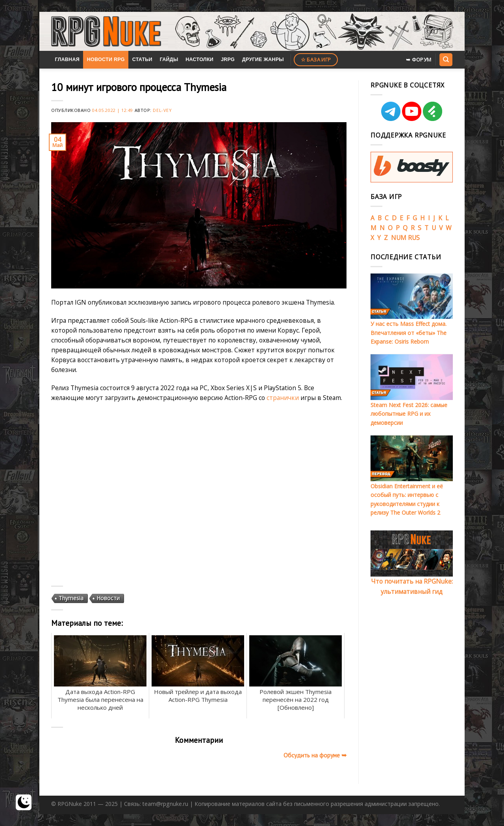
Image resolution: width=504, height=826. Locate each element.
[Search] (446, 60)
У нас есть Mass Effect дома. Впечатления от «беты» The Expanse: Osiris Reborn (409, 333)
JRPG (228, 60)
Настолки (199, 60)
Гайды (169, 60)
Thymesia (71, 598)
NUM (399, 238)
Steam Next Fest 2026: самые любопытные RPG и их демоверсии (409, 414)
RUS (414, 238)
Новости (108, 598)
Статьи (142, 60)
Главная (67, 60)
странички (283, 398)
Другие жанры (263, 60)
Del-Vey (162, 110)
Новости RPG (106, 60)
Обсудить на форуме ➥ (315, 755)
